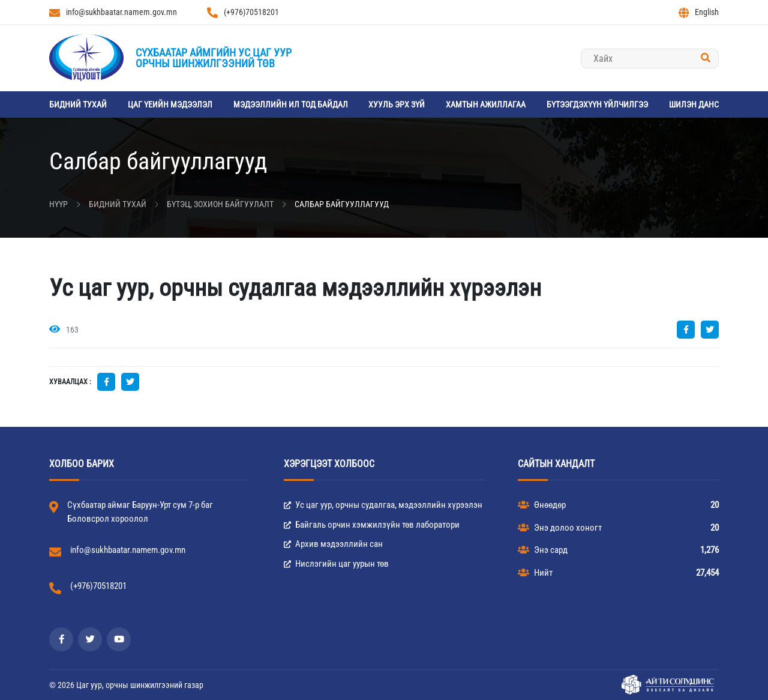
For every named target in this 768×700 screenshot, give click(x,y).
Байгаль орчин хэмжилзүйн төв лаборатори (372, 525)
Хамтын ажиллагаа (486, 104)
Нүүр (58, 204)
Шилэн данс (694, 104)
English (699, 13)
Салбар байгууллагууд (342, 204)
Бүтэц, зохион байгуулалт (220, 204)
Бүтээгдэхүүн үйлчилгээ (597, 104)
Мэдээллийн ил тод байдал (291, 104)
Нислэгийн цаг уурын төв (336, 564)
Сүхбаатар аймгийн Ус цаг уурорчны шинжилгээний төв (214, 58)
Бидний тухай (78, 104)
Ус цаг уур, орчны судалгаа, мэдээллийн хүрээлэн (383, 505)
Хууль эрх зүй (397, 104)
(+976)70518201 (243, 13)
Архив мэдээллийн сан (333, 544)
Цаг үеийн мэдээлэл (170, 104)
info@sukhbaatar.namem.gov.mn (113, 13)
